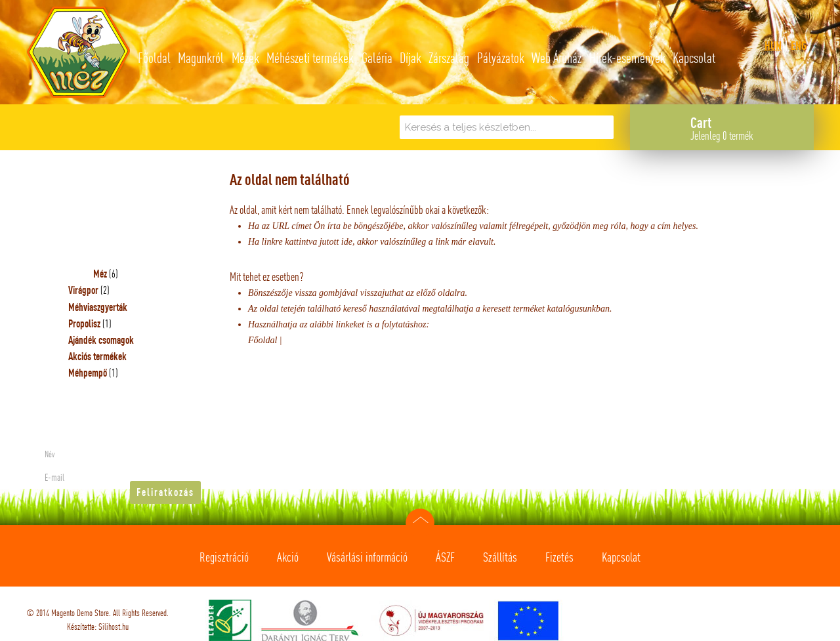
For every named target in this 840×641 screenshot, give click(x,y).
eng (799, 46)
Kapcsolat (694, 58)
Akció (288, 557)
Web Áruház (556, 58)
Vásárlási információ (367, 557)
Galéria (377, 58)
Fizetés (559, 557)
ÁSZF (445, 557)
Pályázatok (501, 58)
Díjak (410, 58)
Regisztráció (224, 557)
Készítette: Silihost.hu (98, 627)
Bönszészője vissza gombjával (304, 293)
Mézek (245, 58)
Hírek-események (627, 58)
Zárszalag (449, 58)
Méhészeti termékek (310, 58)
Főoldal (154, 58)
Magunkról (201, 58)
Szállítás (500, 557)
